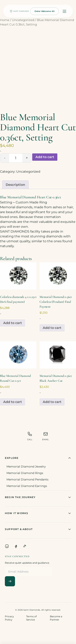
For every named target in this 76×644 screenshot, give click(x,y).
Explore (38, 458)
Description (15, 185)
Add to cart (45, 157)
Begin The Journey (38, 497)
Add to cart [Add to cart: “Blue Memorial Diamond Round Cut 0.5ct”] (13, 402)
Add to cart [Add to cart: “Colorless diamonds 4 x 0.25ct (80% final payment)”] (13, 323)
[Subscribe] (10, 581)
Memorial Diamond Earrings (27, 486)
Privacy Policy (9, 618)
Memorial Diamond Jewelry (26, 467)
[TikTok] (25, 546)
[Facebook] (16, 546)
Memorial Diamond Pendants (27, 479)
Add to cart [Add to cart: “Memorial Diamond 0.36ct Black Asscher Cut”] (52, 402)
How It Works (38, 513)
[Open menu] (64, 11)
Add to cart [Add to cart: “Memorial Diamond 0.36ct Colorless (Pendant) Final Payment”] (52, 328)
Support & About (38, 529)
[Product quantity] (16, 158)
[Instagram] (7, 546)
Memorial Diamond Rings (25, 473)
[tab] (15, 185)
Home (5, 20)
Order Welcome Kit (44, 11)
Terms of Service (31, 618)
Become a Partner (56, 618)
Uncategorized (23, 20)
